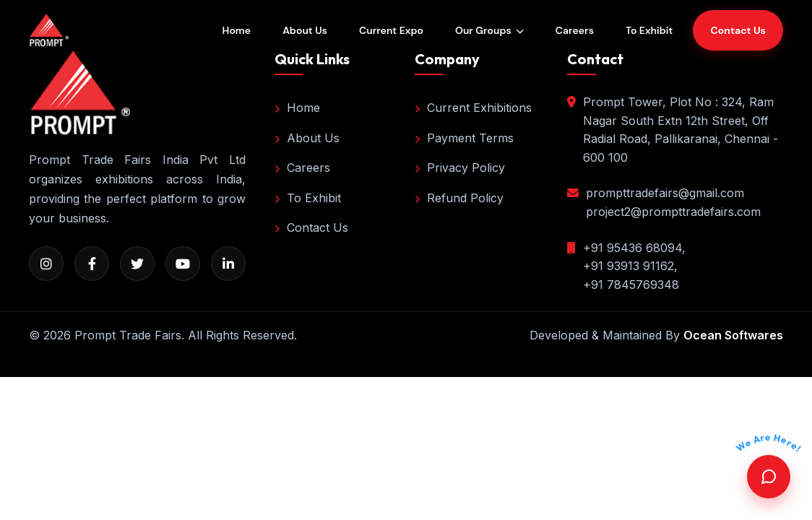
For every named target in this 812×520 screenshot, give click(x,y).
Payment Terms (464, 138)
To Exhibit (649, 30)
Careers (575, 30)
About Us (305, 30)
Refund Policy (459, 198)
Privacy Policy (460, 168)
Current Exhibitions (473, 108)
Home (237, 30)
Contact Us (311, 227)
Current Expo (391, 30)
